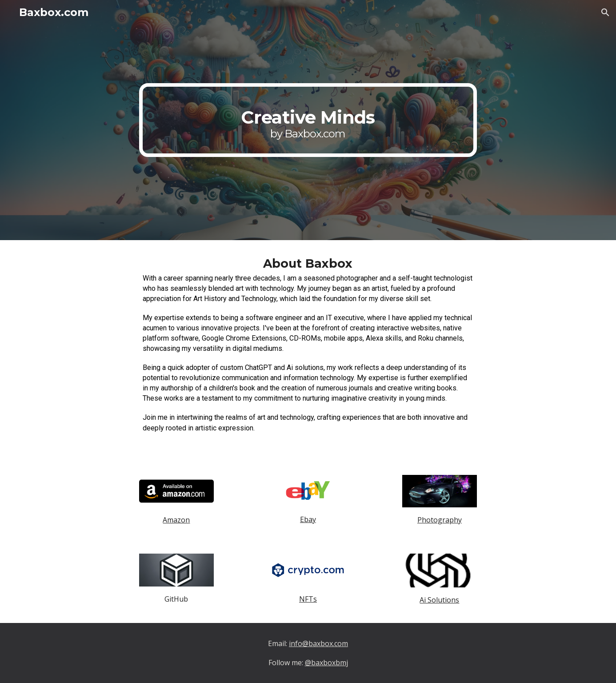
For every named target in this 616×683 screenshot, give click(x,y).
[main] (308, 120)
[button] (605, 12)
